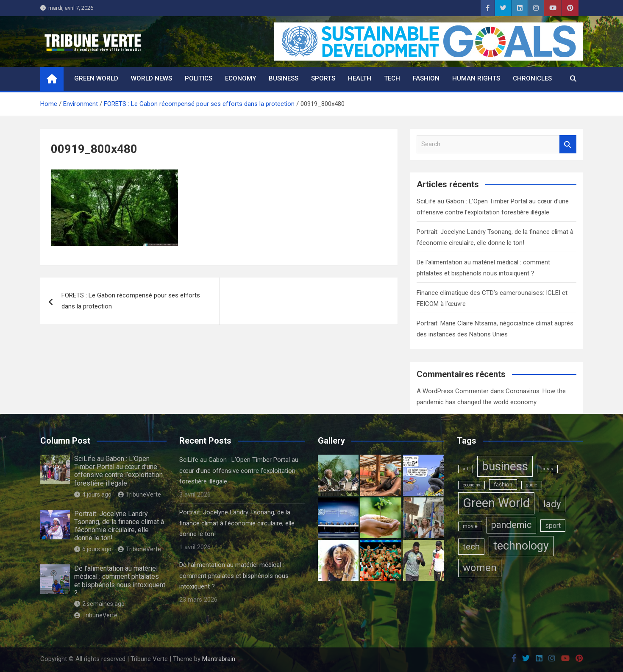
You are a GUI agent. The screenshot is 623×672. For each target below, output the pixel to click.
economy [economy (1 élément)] (471, 485)
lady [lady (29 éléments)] (552, 504)
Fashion (426, 78)
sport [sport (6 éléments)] (553, 526)
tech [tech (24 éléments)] (471, 546)
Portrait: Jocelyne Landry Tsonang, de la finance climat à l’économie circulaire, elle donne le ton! (119, 526)
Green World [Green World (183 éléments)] (496, 503)
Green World (96, 78)
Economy (241, 78)
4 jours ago (93, 494)
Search (568, 144)
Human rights (476, 78)
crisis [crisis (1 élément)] (547, 469)
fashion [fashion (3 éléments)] (503, 484)
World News (152, 78)
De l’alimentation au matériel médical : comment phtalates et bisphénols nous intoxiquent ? (120, 581)
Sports (323, 78)
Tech (392, 78)
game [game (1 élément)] (532, 485)
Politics (199, 78)
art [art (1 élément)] (466, 469)
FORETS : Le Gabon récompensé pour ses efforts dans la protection (131, 301)
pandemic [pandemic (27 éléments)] (511, 525)
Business (284, 78)
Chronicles (532, 78)
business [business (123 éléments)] (505, 466)
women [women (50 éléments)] (480, 568)
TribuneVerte (139, 494)
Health (360, 78)
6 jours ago (93, 549)
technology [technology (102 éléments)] (521, 546)
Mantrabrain (219, 659)
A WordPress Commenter (453, 391)
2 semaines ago (99, 604)
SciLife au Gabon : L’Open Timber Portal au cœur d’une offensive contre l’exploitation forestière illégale (118, 471)
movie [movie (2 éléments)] (470, 526)
